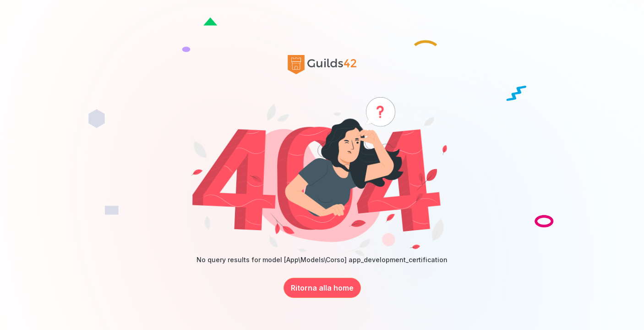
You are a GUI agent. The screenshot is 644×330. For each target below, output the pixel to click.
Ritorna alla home (322, 288)
